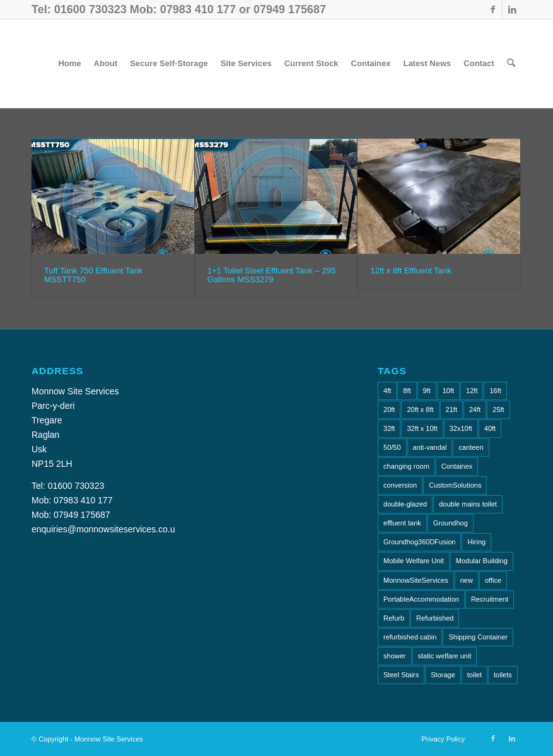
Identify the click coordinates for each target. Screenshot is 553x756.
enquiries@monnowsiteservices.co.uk (105, 529)
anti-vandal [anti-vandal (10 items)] (430, 447)
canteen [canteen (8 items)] (471, 447)
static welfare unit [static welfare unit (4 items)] (445, 656)
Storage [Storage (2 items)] (443, 675)
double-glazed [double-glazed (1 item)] (405, 504)
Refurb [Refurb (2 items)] (394, 618)
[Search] (511, 64)
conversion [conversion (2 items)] (400, 485)
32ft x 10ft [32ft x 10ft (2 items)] (422, 428)
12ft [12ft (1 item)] (472, 391)
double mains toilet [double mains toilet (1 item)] (468, 504)
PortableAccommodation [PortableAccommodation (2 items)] (421, 599)
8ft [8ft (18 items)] (407, 391)
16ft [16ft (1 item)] (495, 391)
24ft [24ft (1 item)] (475, 409)
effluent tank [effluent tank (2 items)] (402, 523)
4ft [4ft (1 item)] (387, 391)
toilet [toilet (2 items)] (474, 675)
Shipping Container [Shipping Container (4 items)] (478, 637)
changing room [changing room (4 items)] (406, 466)
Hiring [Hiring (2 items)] (476, 542)
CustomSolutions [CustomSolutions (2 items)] (455, 485)
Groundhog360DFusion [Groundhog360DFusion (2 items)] (419, 542)
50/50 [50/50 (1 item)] (392, 447)
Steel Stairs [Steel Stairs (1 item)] (401, 675)
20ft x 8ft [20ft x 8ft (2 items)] (420, 409)
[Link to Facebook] (493, 9)
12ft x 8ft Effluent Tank (410, 271)
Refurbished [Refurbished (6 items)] (435, 618)
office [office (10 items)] (493, 580)
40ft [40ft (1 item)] (490, 428)
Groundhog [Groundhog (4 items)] (451, 523)
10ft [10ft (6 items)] (448, 391)
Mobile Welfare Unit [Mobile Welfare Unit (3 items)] (414, 561)
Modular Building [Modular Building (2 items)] (482, 561)
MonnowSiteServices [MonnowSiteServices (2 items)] (416, 580)
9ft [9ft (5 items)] (427, 391)
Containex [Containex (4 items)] (457, 466)
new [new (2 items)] (467, 580)
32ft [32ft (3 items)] (389, 428)
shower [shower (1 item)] (394, 656)
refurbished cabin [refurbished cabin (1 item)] (410, 637)
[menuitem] (69, 64)
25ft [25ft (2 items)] (498, 409)
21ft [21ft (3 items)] (451, 409)
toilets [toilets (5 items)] (503, 675)
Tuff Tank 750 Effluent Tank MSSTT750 (93, 275)
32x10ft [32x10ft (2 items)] (461, 428)
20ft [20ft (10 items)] (389, 409)
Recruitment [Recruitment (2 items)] (490, 599)
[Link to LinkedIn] (512, 9)
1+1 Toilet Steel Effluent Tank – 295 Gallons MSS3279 (271, 275)
